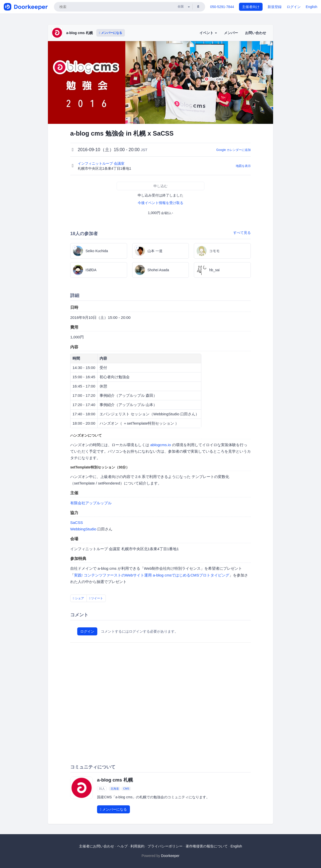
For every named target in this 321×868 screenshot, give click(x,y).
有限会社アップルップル (91, 503)
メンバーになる (111, 33)
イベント (208, 33)
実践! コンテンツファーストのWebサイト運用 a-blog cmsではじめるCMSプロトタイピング (152, 575)
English (311, 7)
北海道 (115, 789)
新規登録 (275, 7)
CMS (126, 789)
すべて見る (242, 233)
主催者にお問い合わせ (97, 846)
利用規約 (137, 846)
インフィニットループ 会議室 (102, 163)
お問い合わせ (256, 33)
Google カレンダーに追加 (233, 150)
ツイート (96, 598)
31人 (102, 789)
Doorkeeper (170, 856)
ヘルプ (122, 846)
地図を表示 (243, 166)
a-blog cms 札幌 (79, 33)
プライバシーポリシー (165, 846)
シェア (78, 598)
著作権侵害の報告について (207, 846)
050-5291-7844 (222, 7)
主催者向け (251, 7)
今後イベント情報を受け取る (160, 203)
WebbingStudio (83, 529)
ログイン (294, 7)
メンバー (231, 33)
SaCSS (76, 522)
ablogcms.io (160, 445)
